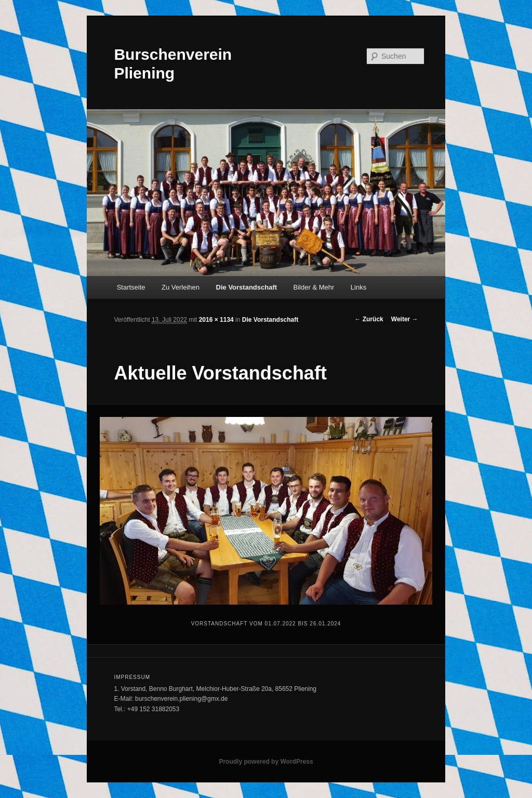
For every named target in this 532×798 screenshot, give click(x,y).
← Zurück (369, 319)
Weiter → (405, 319)
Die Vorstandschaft (247, 287)
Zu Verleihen (181, 287)
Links (358, 287)
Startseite (131, 287)
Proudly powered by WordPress (266, 762)
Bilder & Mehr (314, 287)
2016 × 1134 (216, 320)
